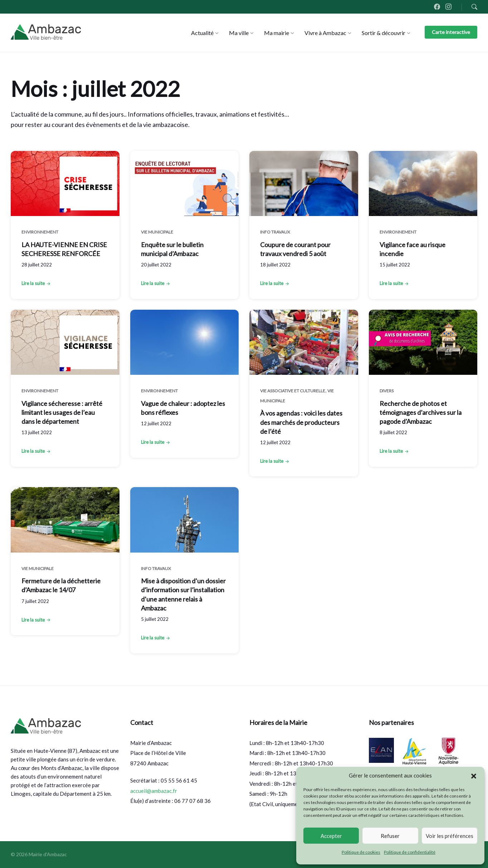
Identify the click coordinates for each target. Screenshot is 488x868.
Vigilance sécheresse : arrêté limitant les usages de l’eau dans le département (62, 412)
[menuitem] (202, 33)
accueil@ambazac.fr (154, 791)
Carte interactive (451, 32)
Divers (387, 391)
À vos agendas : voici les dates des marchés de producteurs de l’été (301, 422)
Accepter (331, 836)
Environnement (40, 232)
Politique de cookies (361, 852)
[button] (474, 776)
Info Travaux (275, 232)
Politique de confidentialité (410, 852)
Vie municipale (157, 232)
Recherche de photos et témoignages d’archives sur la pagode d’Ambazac (421, 412)
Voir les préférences (450, 836)
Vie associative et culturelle (293, 391)
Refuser (390, 836)
